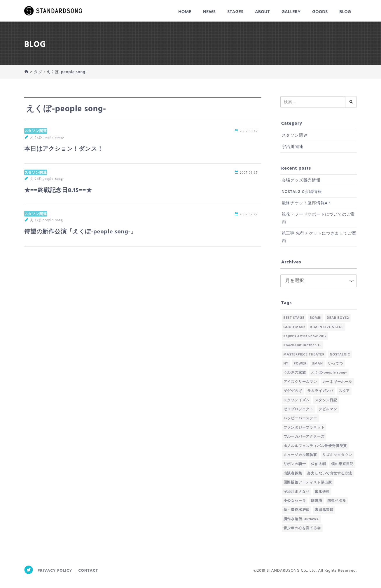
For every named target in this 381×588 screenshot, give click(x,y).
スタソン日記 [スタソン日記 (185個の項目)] (326, 400)
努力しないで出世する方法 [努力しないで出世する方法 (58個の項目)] (330, 473)
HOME (185, 12)
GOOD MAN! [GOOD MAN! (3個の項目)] (294, 327)
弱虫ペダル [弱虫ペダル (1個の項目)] (337, 501)
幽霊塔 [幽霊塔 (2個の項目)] (317, 501)
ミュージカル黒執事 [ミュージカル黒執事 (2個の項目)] (300, 455)
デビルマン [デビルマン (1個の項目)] (328, 409)
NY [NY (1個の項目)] (286, 364)
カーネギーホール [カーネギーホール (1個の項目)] (337, 382)
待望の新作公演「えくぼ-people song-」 (80, 232)
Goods (320, 12)
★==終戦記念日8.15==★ (58, 191)
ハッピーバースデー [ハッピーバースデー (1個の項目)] (300, 418)
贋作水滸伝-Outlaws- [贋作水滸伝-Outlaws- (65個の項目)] (302, 519)
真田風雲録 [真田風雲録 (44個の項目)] (324, 510)
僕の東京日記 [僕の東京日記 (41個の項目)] (342, 464)
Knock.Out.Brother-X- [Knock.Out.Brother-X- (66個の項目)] (303, 345)
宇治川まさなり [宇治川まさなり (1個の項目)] (297, 492)
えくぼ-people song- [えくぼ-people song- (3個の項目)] (329, 373)
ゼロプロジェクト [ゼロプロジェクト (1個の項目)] (298, 409)
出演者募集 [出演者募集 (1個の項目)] (293, 473)
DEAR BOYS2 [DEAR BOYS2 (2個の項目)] (338, 318)
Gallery (291, 12)
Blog (345, 12)
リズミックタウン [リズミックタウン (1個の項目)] (337, 455)
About (262, 12)
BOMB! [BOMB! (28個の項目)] (316, 318)
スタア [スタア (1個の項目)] (344, 391)
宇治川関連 (293, 147)
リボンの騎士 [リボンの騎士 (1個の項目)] (295, 464)
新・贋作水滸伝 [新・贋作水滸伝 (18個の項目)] (297, 510)
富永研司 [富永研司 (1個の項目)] (322, 492)
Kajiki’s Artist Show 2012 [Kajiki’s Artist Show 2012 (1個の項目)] (305, 336)
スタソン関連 (36, 131)
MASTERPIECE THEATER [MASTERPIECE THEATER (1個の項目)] (304, 355)
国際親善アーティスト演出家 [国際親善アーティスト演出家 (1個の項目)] (308, 483)
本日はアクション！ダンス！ (64, 149)
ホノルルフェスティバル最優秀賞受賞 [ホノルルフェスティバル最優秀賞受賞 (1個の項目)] (315, 446)
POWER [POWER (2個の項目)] (300, 364)
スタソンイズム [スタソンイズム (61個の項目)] (297, 400)
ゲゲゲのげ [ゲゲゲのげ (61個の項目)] (293, 391)
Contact (88, 571)
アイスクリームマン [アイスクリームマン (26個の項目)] (300, 382)
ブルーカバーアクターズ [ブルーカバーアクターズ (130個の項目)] (304, 437)
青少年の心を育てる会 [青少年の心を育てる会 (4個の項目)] (302, 528)
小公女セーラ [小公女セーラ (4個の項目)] (295, 501)
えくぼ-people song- (47, 137)
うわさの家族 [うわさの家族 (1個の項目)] (295, 373)
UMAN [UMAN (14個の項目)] (317, 364)
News (209, 12)
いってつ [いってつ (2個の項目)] (336, 364)
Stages (235, 12)
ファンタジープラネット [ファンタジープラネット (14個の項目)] (304, 428)
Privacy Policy (55, 571)
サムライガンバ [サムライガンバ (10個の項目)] (320, 391)
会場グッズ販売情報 (301, 181)
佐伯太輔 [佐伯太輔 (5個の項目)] (318, 464)
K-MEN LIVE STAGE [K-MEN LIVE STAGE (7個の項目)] (327, 327)
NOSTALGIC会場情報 (302, 192)
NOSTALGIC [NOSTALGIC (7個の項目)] (340, 355)
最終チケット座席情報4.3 (306, 203)
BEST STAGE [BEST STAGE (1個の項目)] (294, 318)
